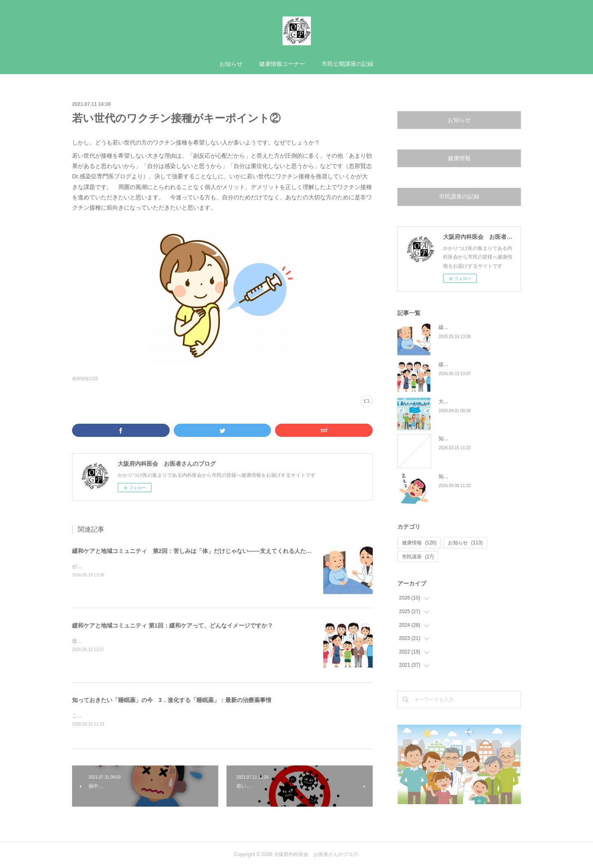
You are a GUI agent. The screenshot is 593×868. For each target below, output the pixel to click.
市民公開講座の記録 (348, 64)
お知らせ (231, 64)
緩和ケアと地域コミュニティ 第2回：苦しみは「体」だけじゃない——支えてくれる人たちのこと (201, 551)
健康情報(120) (85, 379)
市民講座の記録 (459, 196)
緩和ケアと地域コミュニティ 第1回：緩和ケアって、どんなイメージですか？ (173, 625)
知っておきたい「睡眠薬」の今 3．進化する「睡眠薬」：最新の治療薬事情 (172, 700)
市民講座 (418, 557)
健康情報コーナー (282, 64)
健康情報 (459, 158)
